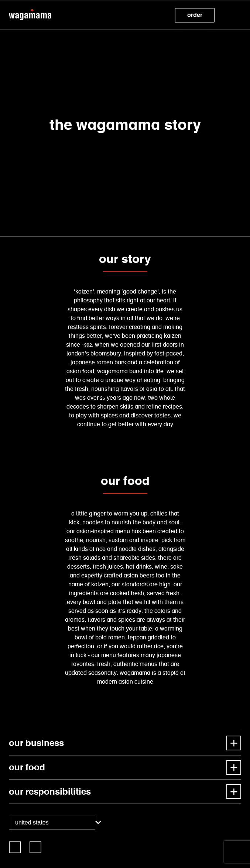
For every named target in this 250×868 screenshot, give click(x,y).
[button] (235, 15)
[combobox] (52, 823)
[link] (15, 847)
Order (195, 15)
